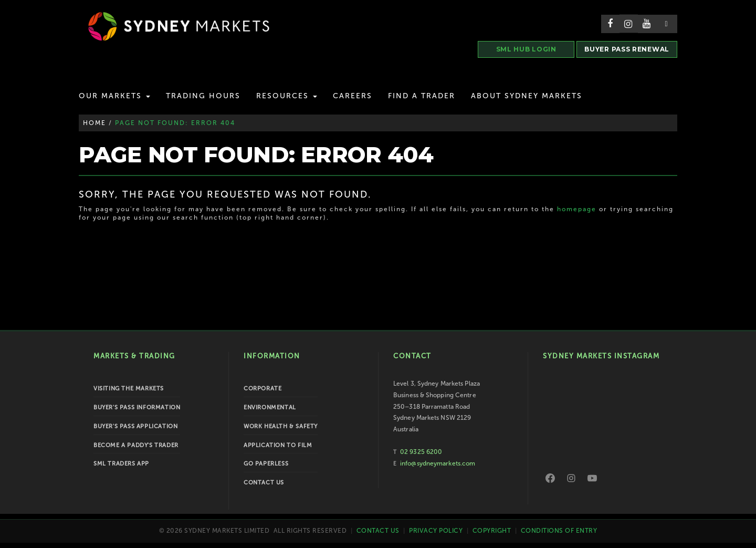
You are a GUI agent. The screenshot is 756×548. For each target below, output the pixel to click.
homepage (577, 209)
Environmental (270, 407)
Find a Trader (422, 96)
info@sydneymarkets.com (438, 463)
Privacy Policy (436, 531)
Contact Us (264, 483)
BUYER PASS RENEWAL (627, 49)
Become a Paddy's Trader (136, 445)
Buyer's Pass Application (135, 426)
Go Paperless (266, 464)
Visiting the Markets (129, 389)
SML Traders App (121, 464)
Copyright (492, 531)
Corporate (262, 389)
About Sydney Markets (527, 96)
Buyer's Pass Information (137, 407)
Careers (353, 96)
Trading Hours (203, 96)
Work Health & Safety (281, 426)
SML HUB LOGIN (526, 49)
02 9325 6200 (421, 452)
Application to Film (278, 445)
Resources (287, 96)
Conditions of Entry (559, 531)
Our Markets (114, 96)
